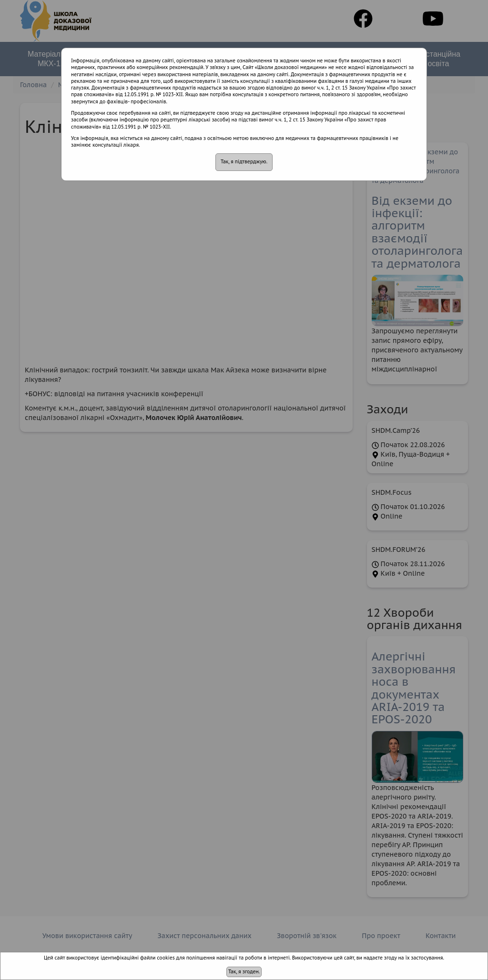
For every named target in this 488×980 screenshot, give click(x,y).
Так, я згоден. (244, 972)
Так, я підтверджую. (244, 162)
